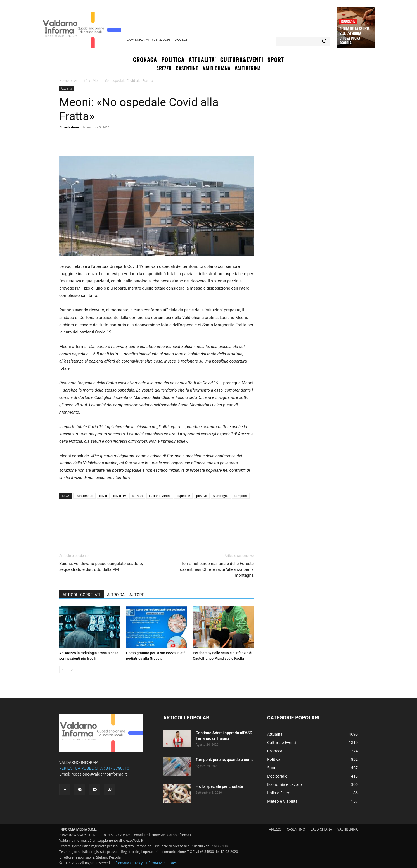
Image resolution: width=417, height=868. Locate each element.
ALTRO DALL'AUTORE (125, 595)
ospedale (183, 496)
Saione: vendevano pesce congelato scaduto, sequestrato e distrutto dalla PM (101, 567)
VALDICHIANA (321, 829)
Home (64, 81)
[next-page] (72, 670)
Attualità (81, 81)
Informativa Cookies (161, 863)
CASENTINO (296, 829)
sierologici (221, 496)
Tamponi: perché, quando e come (225, 760)
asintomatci (85, 496)
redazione (71, 127)
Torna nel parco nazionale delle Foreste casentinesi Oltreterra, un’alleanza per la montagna (217, 569)
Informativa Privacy (128, 863)
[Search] (324, 41)
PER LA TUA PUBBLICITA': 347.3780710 (94, 768)
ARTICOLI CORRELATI (81, 595)
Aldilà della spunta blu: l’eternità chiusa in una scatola (354, 36)
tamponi (241, 496)
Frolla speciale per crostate (219, 786)
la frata (137, 496)
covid (103, 496)
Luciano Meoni (160, 496)
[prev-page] (63, 670)
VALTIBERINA (348, 829)
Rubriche (348, 21)
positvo (202, 496)
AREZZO (275, 829)
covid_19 (119, 496)
